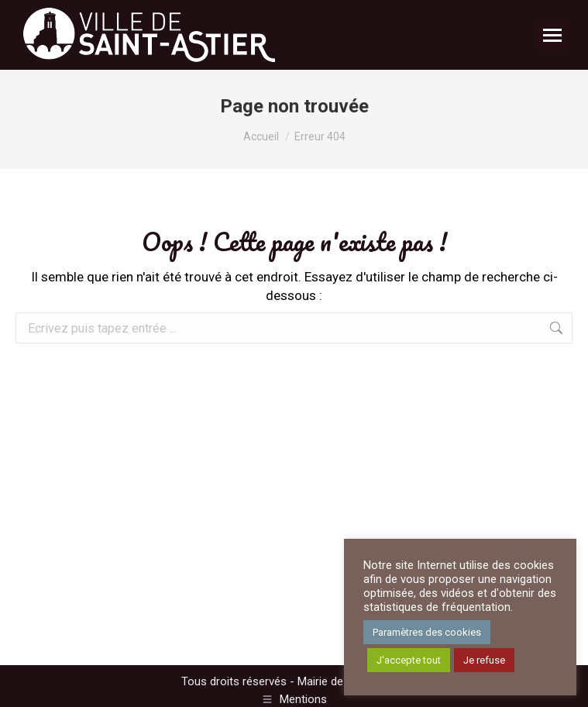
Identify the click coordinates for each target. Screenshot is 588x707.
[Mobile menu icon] (552, 35)
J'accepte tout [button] (409, 660)
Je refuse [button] (484, 660)
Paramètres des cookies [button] (427, 632)
